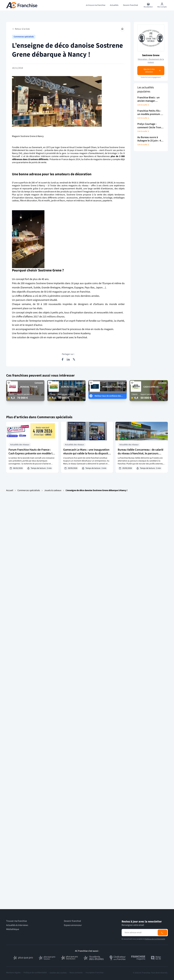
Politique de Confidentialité (155, 939)
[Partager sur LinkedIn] (68, 359)
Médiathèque (13, 929)
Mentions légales (13, 973)
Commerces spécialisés (24, 37)
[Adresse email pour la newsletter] (139, 933)
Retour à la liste (21, 29)
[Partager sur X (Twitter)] (74, 359)
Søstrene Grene (151, 55)
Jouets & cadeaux (53, 490)
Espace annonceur (73, 925)
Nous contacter (76, 973)
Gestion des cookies (58, 973)
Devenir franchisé (72, 921)
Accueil (10, 490)
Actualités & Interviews (17, 925)
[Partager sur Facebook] (62, 359)
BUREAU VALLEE (69, 387)
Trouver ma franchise (17, 921)
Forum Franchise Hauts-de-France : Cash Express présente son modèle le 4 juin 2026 (32, 453)
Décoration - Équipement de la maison (151, 61)
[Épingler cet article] (122, 29)
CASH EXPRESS (151, 387)
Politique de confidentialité (35, 973)
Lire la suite (143, 105)
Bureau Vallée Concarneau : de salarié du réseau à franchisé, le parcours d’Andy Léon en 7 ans (141, 453)
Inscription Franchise (95, 973)
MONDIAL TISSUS (29, 387)
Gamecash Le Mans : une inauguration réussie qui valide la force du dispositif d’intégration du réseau (86, 453)
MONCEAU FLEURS (111, 387)
